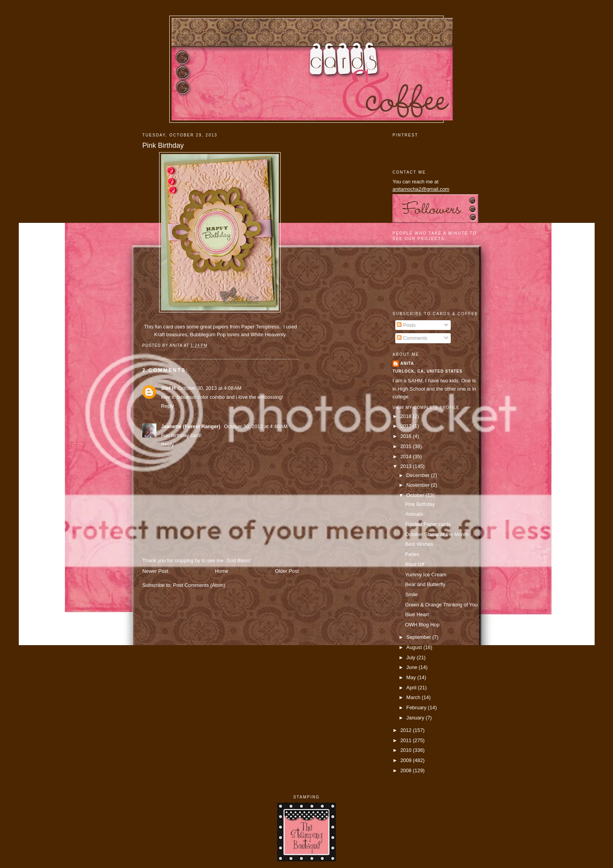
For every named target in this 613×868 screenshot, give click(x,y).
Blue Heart (417, 614)
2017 (407, 426)
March (414, 697)
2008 (407, 770)
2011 (407, 740)
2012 (407, 730)
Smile (411, 595)
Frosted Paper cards (428, 524)
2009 (407, 760)
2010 (407, 750)
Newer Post (155, 571)
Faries (412, 554)
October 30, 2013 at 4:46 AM (256, 426)
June (412, 667)
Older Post (287, 571)
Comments (412, 338)
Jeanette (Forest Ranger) (191, 426)
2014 (407, 456)
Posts (406, 325)
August (415, 647)
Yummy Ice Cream (426, 575)
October (416, 495)
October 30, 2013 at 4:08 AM (210, 388)
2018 (407, 416)
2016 (407, 436)
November (419, 485)
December (419, 475)
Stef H (168, 388)
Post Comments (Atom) (199, 585)
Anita (407, 363)
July (411, 657)
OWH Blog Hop (422, 625)
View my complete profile (426, 408)
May (412, 677)
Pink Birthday (163, 145)
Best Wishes (419, 544)
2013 (407, 466)
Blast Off (415, 564)
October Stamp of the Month (437, 534)
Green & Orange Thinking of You (441, 605)
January (416, 718)
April (412, 688)
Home (222, 571)
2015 (407, 446)
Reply (168, 406)
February (417, 707)
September (419, 637)
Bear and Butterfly (425, 584)
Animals (414, 514)
